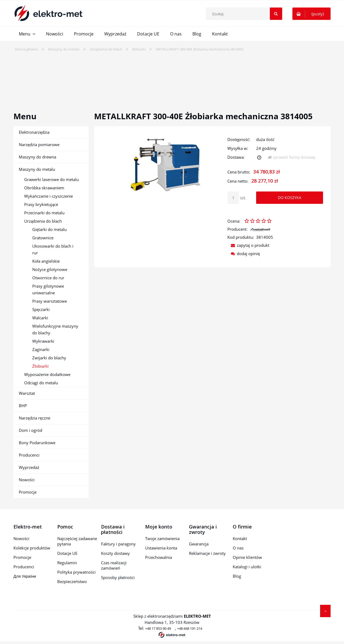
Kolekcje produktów (32, 548)
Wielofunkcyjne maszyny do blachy (55, 329)
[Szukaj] (276, 14)
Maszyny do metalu (37, 169)
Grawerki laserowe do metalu (51, 179)
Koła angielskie (46, 261)
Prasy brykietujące (41, 204)
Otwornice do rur (48, 278)
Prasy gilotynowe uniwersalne (48, 289)
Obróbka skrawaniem (44, 188)
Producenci (29, 455)
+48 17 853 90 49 (158, 628)
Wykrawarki (43, 341)
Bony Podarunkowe (37, 443)
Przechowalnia (159, 557)
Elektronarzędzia (34, 132)
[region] (172, 78)
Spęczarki (41, 309)
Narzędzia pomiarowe (39, 144)
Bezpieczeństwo (72, 581)
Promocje (28, 492)
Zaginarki (41, 349)
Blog (237, 576)
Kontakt (240, 538)
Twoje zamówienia (162, 538)
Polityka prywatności (76, 572)
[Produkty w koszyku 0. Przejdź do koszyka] (311, 14)
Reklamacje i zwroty (207, 553)
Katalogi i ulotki (247, 567)
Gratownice (43, 238)
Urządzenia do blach (43, 221)
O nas (238, 548)
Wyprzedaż (29, 467)
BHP (23, 406)
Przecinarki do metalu (44, 213)
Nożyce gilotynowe (50, 269)
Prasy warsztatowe (50, 301)
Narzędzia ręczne (35, 418)
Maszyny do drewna (37, 157)
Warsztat (27, 393)
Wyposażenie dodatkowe (47, 374)
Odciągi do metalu (41, 383)
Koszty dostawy (115, 553)
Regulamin (67, 563)
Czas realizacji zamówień (114, 565)
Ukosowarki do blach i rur (53, 249)
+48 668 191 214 (190, 628)
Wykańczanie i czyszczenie (49, 196)
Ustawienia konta (161, 548)
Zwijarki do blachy (49, 358)
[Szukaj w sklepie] (245, 14)
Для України (25, 576)
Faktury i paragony (118, 544)
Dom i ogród (31, 430)
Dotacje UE (67, 553)
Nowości (27, 480)
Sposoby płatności (118, 577)
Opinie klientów (247, 557)
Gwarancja (199, 544)
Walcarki (40, 318)
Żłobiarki (40, 366)
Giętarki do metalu (49, 229)
